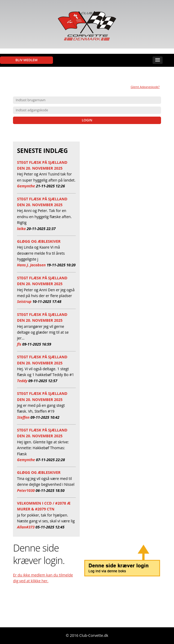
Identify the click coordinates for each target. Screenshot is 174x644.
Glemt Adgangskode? (145, 87)
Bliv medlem (26, 60)
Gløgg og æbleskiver (39, 241)
